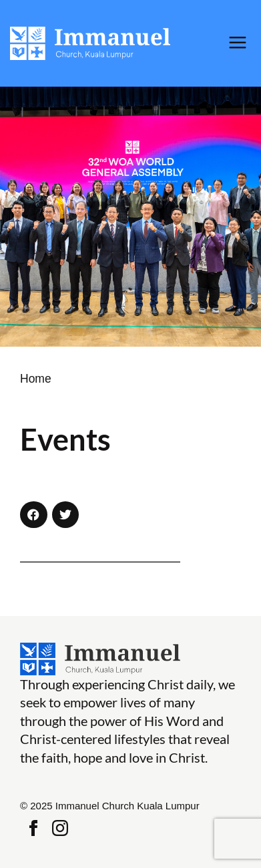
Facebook (33, 828)
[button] (34, 515)
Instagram (60, 828)
